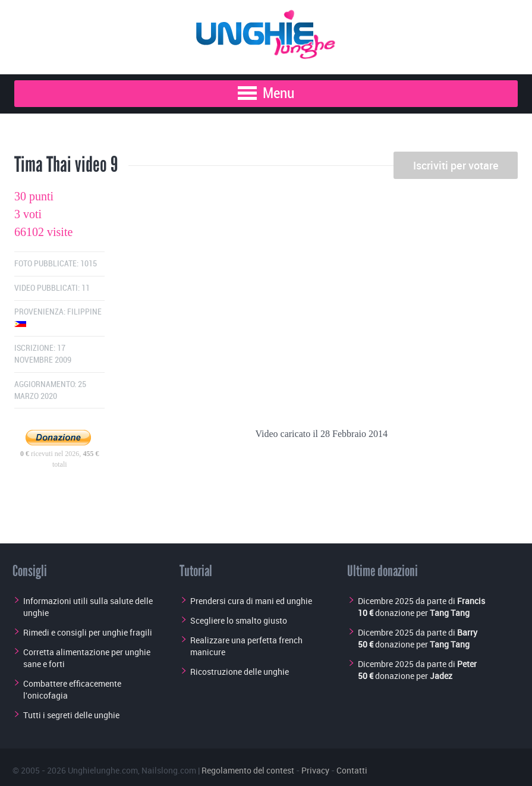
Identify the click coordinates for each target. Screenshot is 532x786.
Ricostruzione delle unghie (240, 672)
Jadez (441, 676)
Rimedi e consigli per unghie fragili (88, 632)
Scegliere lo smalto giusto (239, 620)
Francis (471, 601)
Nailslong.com (169, 770)
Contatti (352, 770)
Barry (467, 632)
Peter (467, 664)
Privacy (315, 770)
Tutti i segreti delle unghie (71, 715)
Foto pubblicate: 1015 (56, 264)
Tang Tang (450, 613)
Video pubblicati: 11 (52, 288)
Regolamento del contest (248, 770)
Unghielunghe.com (103, 770)
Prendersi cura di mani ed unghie (251, 601)
